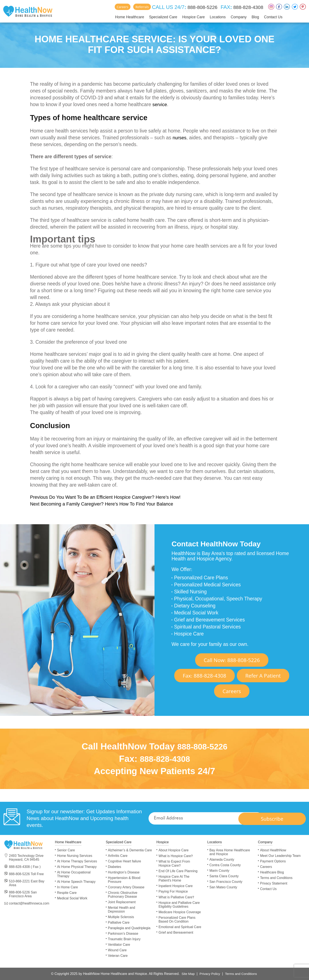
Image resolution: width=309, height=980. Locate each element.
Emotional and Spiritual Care (180, 927)
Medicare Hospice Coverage (180, 912)
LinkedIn (287, 7)
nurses (180, 138)
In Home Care (68, 887)
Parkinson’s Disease (123, 937)
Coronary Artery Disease (126, 891)
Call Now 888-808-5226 (232, 660)
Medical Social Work (72, 898)
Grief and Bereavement (176, 932)
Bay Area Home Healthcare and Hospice (230, 852)
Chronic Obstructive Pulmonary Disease (123, 898)
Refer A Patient (263, 676)
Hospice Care (190, 17)
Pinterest (303, 7)
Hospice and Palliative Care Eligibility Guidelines (180, 905)
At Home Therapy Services (77, 861)
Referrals (138, 7)
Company (235, 17)
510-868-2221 (20, 881)
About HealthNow (273, 850)
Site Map (187, 974)
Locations (214, 17)
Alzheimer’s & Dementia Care (126, 852)
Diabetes (115, 871)
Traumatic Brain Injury (124, 943)
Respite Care (67, 893)
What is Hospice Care (176, 856)
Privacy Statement (274, 883)
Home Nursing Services (75, 856)
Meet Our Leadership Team (281, 856)
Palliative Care (119, 926)
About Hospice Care (174, 850)
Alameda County (222, 860)
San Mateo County (224, 887)
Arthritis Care (118, 860)
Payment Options (273, 861)
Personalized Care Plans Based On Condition (177, 919)
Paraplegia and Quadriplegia (129, 932)
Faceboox (279, 7)
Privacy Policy (210, 974)
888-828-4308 (247, 7)
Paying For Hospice (173, 891)
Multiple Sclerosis (121, 921)
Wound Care (117, 954)
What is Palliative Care (177, 897)
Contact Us (270, 17)
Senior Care (66, 850)
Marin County (220, 871)
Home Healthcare (126, 17)
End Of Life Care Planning (178, 871)
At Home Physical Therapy (77, 867)
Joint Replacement (122, 906)
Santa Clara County (224, 876)
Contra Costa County (225, 865)
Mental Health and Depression (122, 913)
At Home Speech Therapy (77, 882)
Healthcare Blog (272, 872)
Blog (252, 17)
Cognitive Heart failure (125, 865)
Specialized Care (159, 17)
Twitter (295, 7)
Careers (119, 7)
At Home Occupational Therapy (74, 874)
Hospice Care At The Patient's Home (174, 878)
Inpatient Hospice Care (176, 886)
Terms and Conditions (277, 878)
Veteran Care (118, 959)
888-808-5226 (199, 7)
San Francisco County (226, 882)
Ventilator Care (119, 948)
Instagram (271, 7)
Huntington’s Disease (124, 876)
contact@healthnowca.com (29, 903)
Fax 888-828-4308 (205, 676)
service (160, 104)
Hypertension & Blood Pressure (124, 884)
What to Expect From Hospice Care (175, 864)
